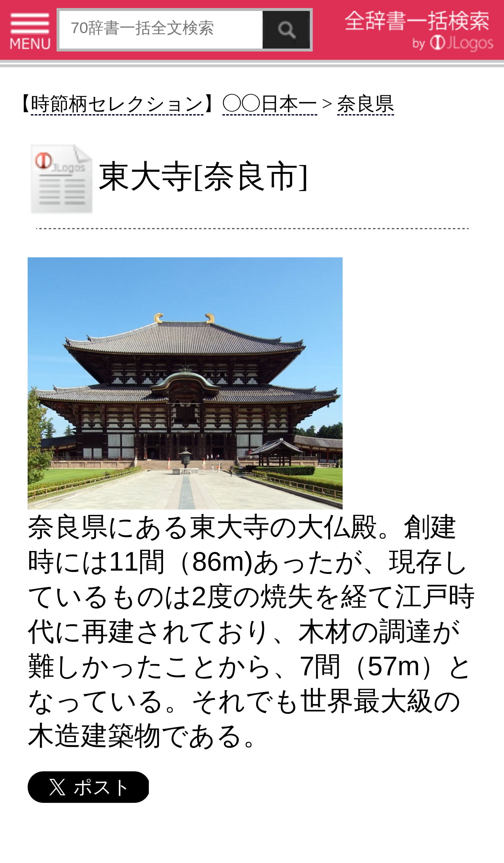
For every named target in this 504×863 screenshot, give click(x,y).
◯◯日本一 (270, 104)
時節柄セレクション (117, 104)
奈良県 (366, 104)
